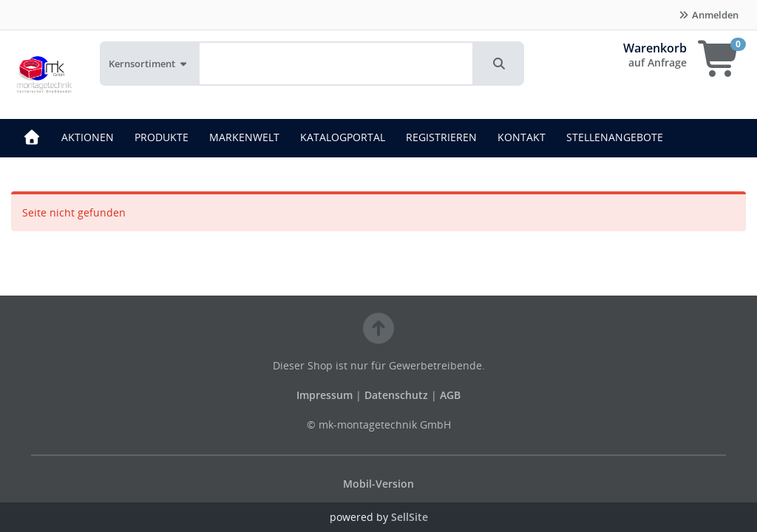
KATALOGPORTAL (343, 137)
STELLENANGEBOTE (615, 137)
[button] (499, 64)
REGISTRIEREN (441, 137)
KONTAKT (522, 137)
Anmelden (708, 15)
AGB (450, 395)
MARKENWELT (244, 137)
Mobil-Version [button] (378, 484)
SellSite (410, 517)
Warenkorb (655, 48)
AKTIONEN (88, 137)
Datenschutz (396, 395)
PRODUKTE (162, 137)
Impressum (326, 395)
